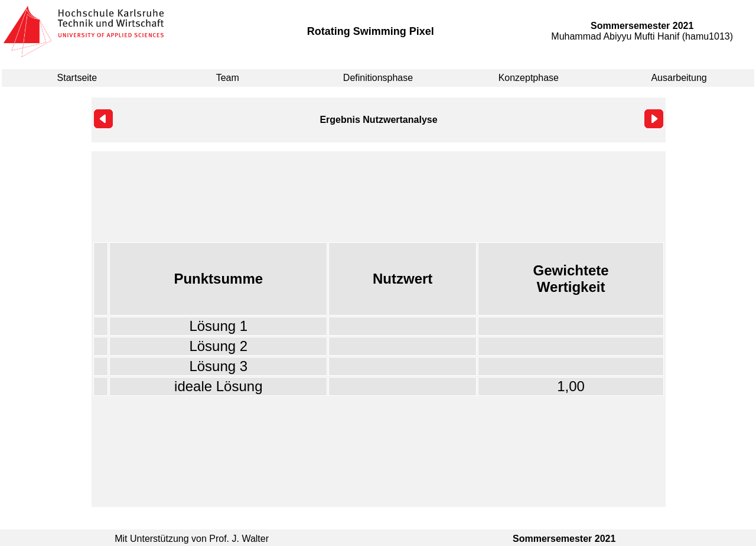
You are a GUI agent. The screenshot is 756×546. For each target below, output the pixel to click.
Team (228, 78)
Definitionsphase (378, 78)
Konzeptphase (529, 78)
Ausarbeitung (679, 78)
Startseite (77, 78)
